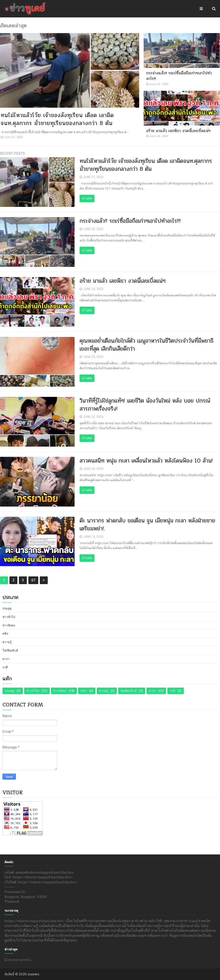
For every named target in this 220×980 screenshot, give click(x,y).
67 (33, 580)
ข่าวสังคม (9, 625)
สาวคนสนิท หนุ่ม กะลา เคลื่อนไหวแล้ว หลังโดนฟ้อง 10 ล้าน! (146, 461)
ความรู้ (7, 642)
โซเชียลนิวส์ (10, 651)
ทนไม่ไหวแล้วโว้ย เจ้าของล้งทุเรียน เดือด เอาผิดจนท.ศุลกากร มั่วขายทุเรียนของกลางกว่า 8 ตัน (57, 119)
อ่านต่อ (87, 198)
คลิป (5, 634)
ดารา (6, 659)
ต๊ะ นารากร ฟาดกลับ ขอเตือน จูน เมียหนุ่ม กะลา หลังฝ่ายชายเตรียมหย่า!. (147, 525)
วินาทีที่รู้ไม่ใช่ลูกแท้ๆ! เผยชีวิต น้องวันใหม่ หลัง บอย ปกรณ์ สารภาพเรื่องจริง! (145, 405)
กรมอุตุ (7, 608)
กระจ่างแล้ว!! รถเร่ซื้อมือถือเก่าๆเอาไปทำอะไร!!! (179, 76)
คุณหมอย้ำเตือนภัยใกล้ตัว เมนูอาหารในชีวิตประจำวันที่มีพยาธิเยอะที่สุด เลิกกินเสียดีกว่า (147, 345)
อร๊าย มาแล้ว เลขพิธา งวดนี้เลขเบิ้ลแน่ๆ (178, 131)
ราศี (5, 667)
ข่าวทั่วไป (9, 617)
